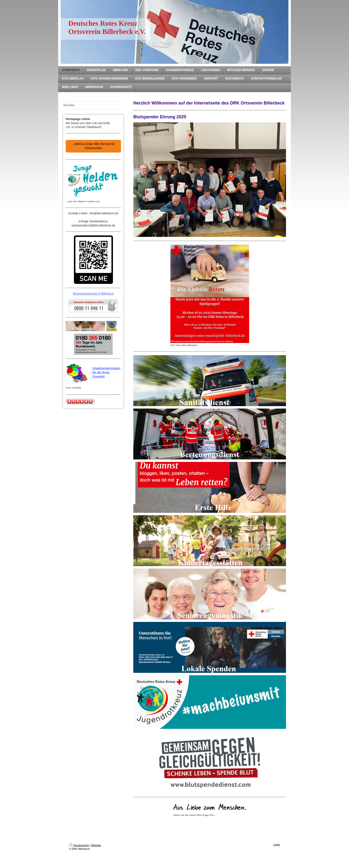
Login (277, 844)
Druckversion (79, 845)
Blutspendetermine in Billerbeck (93, 294)
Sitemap (96, 845)
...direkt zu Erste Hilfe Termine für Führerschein (93, 146)
